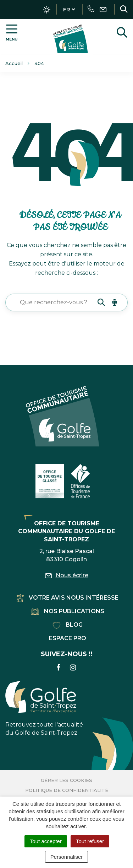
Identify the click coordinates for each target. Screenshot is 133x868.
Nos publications (68, 611)
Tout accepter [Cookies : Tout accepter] (46, 841)
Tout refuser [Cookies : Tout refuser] (90, 841)
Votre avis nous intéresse (68, 598)
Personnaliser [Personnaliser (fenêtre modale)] (67, 857)
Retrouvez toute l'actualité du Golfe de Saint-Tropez (44, 708)
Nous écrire (67, 575)
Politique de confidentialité (67, 790)
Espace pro (68, 638)
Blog (68, 625)
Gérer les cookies (66, 780)
